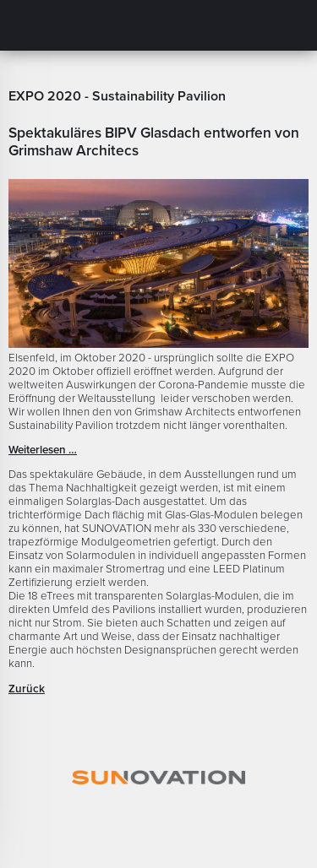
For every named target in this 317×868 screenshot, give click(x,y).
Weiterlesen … (43, 450)
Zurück (27, 689)
